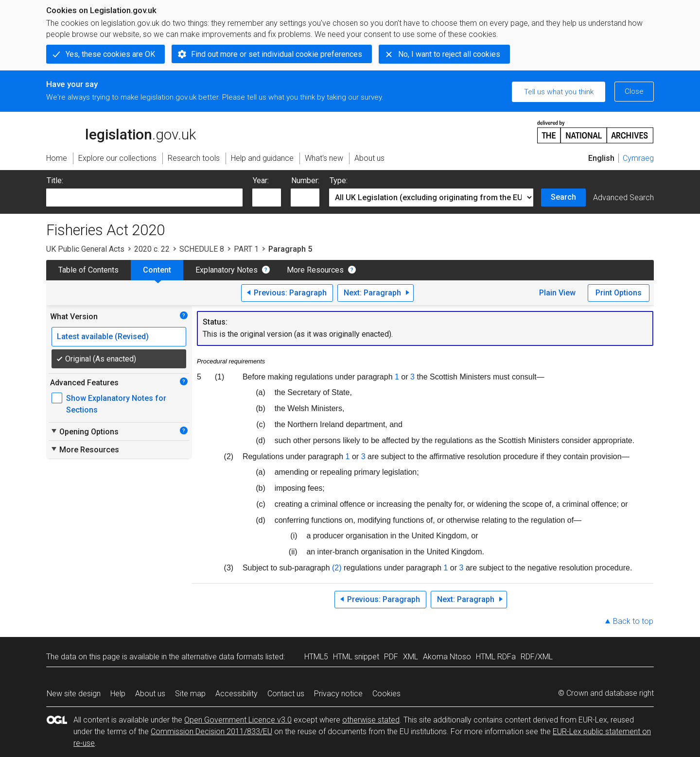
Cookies (386, 694)
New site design (74, 694)
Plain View (557, 293)
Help (118, 694)
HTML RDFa (496, 657)
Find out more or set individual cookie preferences (277, 54)
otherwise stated (371, 720)
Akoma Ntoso (447, 657)
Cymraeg (638, 158)
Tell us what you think (559, 92)
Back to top (633, 621)
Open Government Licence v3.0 (238, 720)
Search (563, 197)
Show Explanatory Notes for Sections (116, 404)
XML (411, 657)
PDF (391, 657)
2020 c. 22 (152, 249)
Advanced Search (623, 198)
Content (157, 270)
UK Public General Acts (85, 249)
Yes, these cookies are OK (110, 54)
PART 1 (246, 249)
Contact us (286, 694)
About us (150, 694)
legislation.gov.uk (121, 131)
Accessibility (236, 694)
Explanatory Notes (227, 270)
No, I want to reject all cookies (449, 54)
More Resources (315, 270)
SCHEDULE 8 (202, 249)
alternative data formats (222, 657)
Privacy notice (338, 694)
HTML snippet (356, 657)
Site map (190, 694)
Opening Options (84, 431)
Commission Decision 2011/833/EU (211, 731)
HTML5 (316, 657)
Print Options (619, 293)
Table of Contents (88, 270)
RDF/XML (537, 657)
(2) (337, 568)
